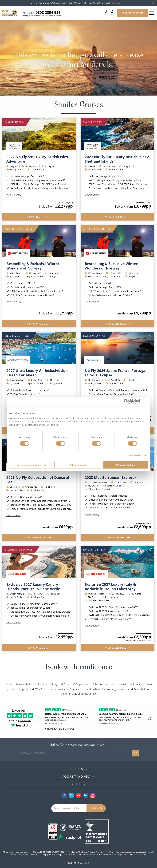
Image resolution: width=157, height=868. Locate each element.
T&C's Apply (116, 3)
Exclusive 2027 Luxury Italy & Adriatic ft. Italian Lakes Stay (110, 587)
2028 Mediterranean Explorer (110, 477)
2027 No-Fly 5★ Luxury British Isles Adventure (37, 159)
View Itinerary (14, 195)
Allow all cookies (125, 465)
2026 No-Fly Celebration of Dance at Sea (38, 480)
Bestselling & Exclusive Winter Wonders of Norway (33, 266)
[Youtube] (79, 795)
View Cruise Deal (38, 217)
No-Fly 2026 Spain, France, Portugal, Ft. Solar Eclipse (116, 373)
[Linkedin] (86, 795)
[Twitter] (71, 795)
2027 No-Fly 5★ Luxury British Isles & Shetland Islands (117, 159)
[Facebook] (64, 795)
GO (135, 753)
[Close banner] (147, 402)
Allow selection (78, 465)
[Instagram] (93, 795)
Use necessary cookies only (32, 465)
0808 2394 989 (48, 12)
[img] (39, 134)
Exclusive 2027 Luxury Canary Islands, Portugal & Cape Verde (33, 587)
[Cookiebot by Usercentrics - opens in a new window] (126, 402)
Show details (135, 455)
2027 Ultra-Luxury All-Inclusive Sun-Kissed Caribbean (38, 373)
